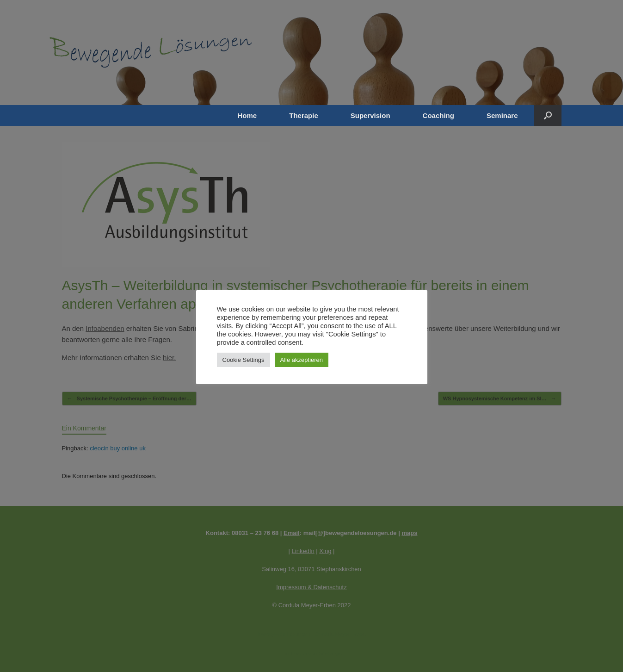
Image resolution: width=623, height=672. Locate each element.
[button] (548, 115)
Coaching (438, 115)
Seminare (502, 115)
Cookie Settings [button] (244, 360)
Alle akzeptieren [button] (302, 360)
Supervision (370, 115)
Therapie (304, 115)
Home (247, 115)
